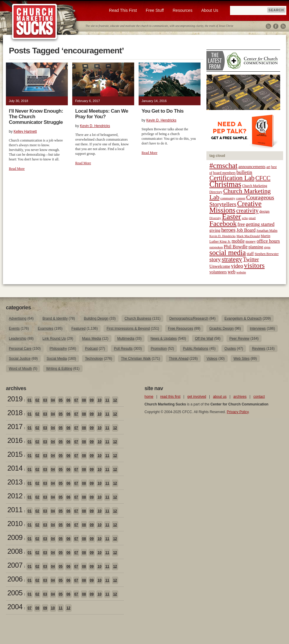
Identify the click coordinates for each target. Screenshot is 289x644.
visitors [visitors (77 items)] (254, 265)
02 (37, 400)
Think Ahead (179, 359)
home (149, 397)
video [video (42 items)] (237, 266)
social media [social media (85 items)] (228, 253)
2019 (15, 399)
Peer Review (239, 339)
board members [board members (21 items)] (224, 173)
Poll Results (123, 349)
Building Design (96, 318)
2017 (15, 427)
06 (68, 400)
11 (107, 400)
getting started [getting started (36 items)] (260, 224)
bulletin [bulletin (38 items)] (244, 172)
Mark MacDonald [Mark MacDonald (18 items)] (248, 236)
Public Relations (196, 349)
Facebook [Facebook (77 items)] (223, 224)
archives (240, 397)
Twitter (268, 26)
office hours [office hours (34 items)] (268, 241)
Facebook (276, 26)
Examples (46, 328)
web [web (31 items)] (231, 272)
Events (14, 328)
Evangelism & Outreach (243, 318)
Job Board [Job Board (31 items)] (246, 230)
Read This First (123, 10)
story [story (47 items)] (215, 259)
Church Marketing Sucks (35, 22)
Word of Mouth (20, 369)
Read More (17, 169)
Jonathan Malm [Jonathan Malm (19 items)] (267, 231)
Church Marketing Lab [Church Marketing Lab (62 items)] (240, 194)
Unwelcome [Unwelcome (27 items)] (220, 266)
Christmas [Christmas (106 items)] (225, 184)
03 (45, 400)
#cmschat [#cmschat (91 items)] (223, 166)
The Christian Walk (136, 359)
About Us (210, 10)
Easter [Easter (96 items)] (232, 217)
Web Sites (242, 359)
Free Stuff (155, 10)
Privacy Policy (238, 412)
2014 (15, 468)
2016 (15, 440)
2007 (15, 565)
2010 (15, 524)
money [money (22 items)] (251, 241)
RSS (283, 26)
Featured (78, 328)
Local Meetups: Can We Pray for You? (102, 114)
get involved (197, 397)
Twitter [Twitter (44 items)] (251, 259)
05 (61, 400)
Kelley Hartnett (25, 132)
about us (220, 397)
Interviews (258, 328)
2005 (15, 593)
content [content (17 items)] (240, 198)
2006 (15, 579)
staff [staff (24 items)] (250, 254)
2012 (15, 496)
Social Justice (20, 359)
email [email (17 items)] (252, 218)
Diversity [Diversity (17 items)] (215, 218)
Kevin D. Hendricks (95, 126)
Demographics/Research (189, 318)
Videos (212, 359)
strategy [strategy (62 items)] (232, 259)
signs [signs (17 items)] (267, 247)
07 (76, 400)
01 (29, 400)
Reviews (258, 349)
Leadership (18, 339)
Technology (94, 359)
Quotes (230, 349)
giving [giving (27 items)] (215, 230)
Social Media (57, 359)
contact (259, 397)
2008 (15, 551)
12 (115, 400)
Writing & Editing (59, 369)
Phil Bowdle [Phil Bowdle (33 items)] (236, 247)
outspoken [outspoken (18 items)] (216, 247)
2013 (15, 482)
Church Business (138, 318)
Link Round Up (54, 339)
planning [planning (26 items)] (256, 247)
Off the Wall (204, 339)
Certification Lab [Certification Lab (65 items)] (232, 178)
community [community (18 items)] (228, 198)
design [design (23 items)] (265, 211)
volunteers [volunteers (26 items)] (218, 272)
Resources (182, 10)
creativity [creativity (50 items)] (247, 211)
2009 (15, 537)
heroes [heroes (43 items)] (228, 230)
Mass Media (92, 339)
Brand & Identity (55, 318)
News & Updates (164, 339)
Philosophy (58, 349)
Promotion (159, 349)
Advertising (18, 318)
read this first (170, 397)
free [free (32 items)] (241, 224)
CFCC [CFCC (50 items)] (263, 178)
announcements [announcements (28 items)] (252, 167)
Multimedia (126, 339)
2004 (15, 607)
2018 (15, 413)
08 (84, 400)
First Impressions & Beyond (128, 328)
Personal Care (20, 349)
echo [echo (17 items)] (245, 218)
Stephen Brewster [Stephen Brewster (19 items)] (266, 254)
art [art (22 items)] (268, 167)
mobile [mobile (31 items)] (238, 241)
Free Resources (181, 328)
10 (100, 400)
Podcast (91, 349)
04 (53, 400)
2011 (15, 510)
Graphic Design (222, 328)
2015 (15, 454)
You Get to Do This (163, 111)
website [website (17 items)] (241, 272)
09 (92, 400)
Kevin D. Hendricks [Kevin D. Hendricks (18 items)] (223, 236)
